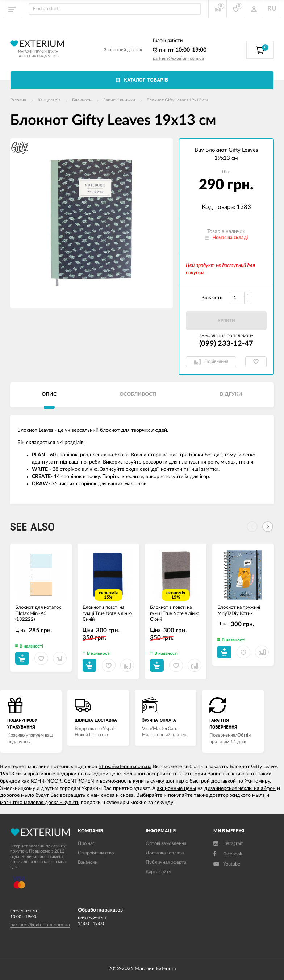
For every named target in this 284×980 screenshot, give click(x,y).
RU (272, 9)
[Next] (268, 527)
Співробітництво (96, 853)
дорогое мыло (17, 795)
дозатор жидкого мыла (237, 795)
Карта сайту (158, 872)
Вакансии (88, 862)
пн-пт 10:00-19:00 (180, 50)
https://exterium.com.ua (125, 767)
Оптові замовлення (166, 844)
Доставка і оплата (165, 853)
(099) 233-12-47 (226, 344)
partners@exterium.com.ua (178, 58)
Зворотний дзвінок (123, 50)
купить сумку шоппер (158, 781)
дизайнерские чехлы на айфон (240, 788)
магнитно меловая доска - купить (40, 803)
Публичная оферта (166, 862)
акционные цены (176, 788)
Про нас (86, 844)
